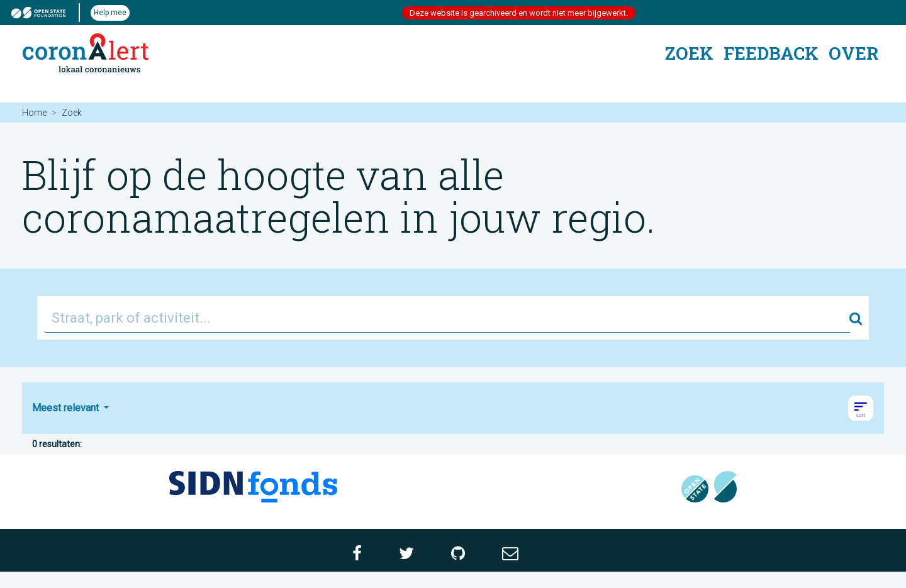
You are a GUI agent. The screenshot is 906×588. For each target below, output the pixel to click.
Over (853, 53)
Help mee (110, 13)
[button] (861, 408)
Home (34, 113)
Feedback (771, 53)
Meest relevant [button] (67, 408)
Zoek (689, 53)
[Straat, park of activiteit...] (447, 318)
